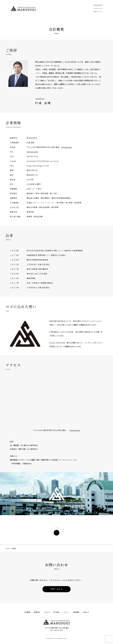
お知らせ (86, 612)
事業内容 (37, 612)
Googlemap (66, 147)
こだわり (47, 612)
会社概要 (27, 612)
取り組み (56, 612)
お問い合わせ (56, 589)
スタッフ (66, 612)
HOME (7, 549)
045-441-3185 (32, 152)
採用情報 (76, 612)
